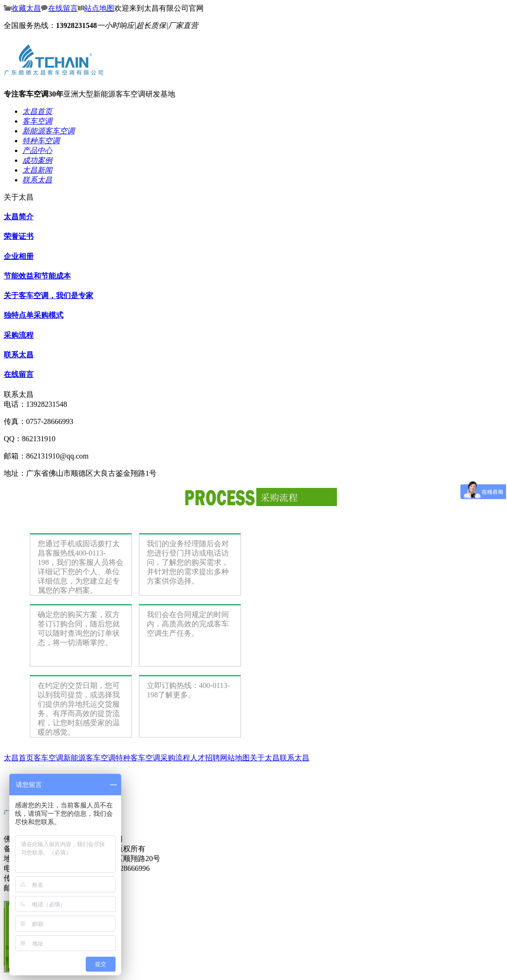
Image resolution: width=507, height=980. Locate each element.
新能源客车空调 (89, 758)
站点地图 (96, 8)
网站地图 (235, 758)
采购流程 (19, 335)
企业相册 (19, 256)
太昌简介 (19, 217)
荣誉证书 (19, 236)
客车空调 (48, 758)
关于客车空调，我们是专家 (48, 295)
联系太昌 (19, 355)
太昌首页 (19, 758)
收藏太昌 (22, 8)
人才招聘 (205, 758)
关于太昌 (265, 758)
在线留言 (59, 8)
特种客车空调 (138, 758)
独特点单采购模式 (34, 315)
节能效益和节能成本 (37, 276)
